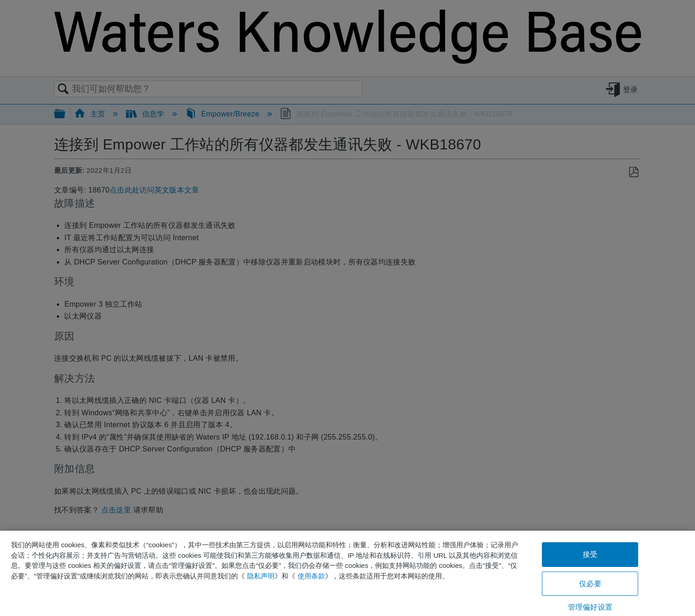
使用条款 (311, 576)
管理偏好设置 (590, 607)
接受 (590, 554)
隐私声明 (261, 576)
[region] (347, 573)
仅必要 (590, 584)
